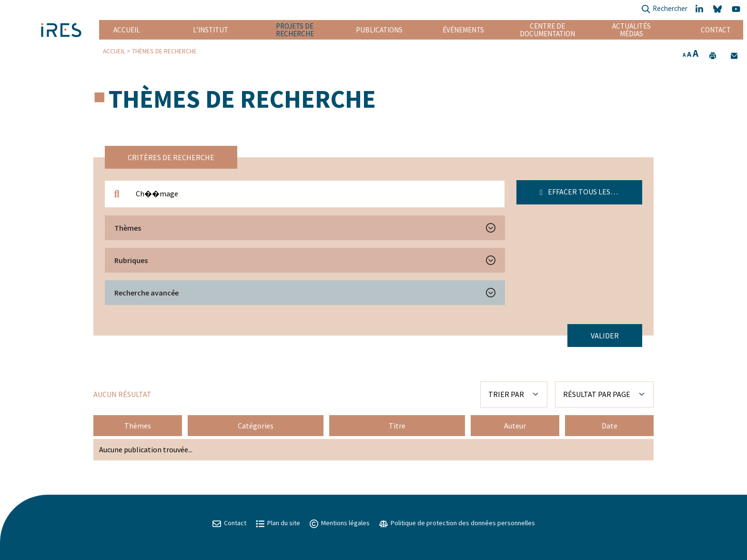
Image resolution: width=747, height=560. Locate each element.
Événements (463, 30)
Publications (379, 30)
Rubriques (131, 260)
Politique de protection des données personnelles (457, 523)
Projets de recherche (295, 30)
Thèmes (128, 228)
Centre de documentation (548, 30)
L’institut (211, 30)
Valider (605, 336)
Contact (716, 30)
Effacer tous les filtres (589, 192)
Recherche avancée (146, 293)
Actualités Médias (631, 30)
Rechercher (664, 9)
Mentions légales (340, 523)
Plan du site (278, 523)
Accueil (127, 30)
